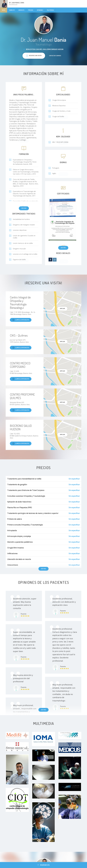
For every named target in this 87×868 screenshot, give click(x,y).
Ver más (24, 208)
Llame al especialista (21, 320)
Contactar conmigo (55, 56)
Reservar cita (44, 865)
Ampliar (62, 308)
